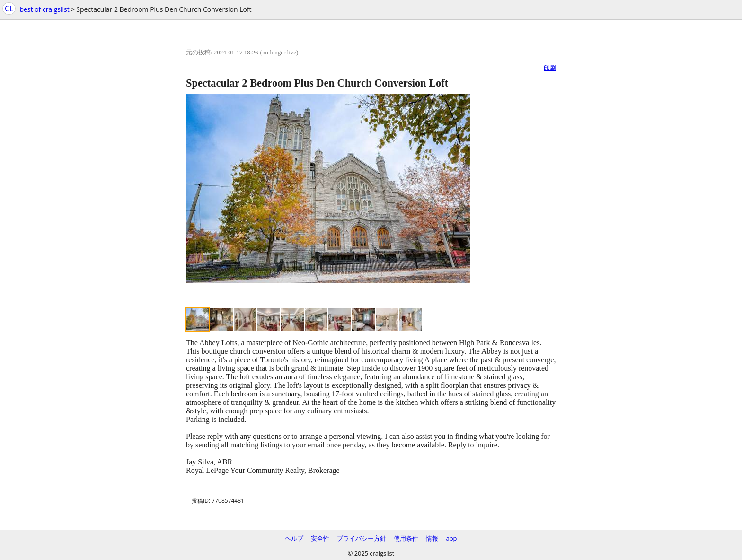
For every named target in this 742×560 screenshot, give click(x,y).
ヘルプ (294, 538)
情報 (432, 538)
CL (9, 9)
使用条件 (406, 538)
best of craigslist (44, 9)
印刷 (550, 68)
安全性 (320, 538)
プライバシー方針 (362, 538)
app (451, 538)
